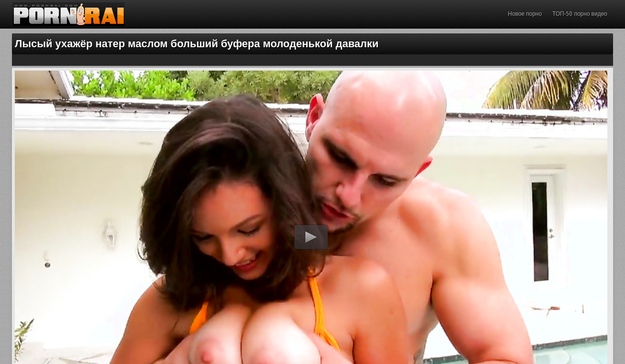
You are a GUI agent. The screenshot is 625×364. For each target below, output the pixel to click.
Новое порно (525, 14)
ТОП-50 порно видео (580, 14)
